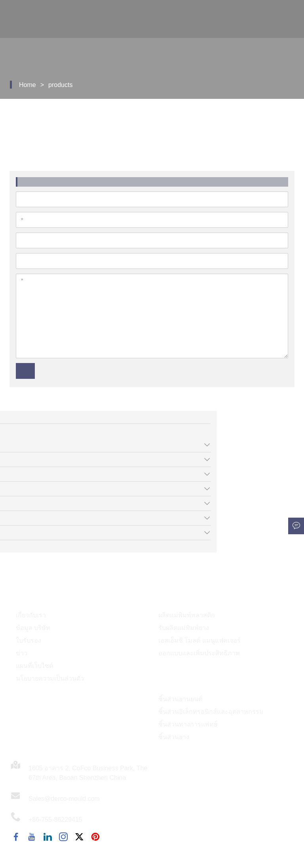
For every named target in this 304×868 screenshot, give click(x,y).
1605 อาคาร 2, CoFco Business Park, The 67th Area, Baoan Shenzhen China (88, 773)
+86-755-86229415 (55, 820)
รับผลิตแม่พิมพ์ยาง (184, 628)
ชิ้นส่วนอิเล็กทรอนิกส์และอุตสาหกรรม (211, 712)
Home (28, 85)
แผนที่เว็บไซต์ (34, 666)
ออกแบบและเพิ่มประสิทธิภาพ (199, 653)
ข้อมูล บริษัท (33, 628)
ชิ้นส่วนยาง (174, 737)
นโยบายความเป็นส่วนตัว (50, 678)
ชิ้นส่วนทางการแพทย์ (188, 724)
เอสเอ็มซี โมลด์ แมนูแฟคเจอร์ (199, 640)
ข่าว (22, 653)
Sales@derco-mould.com (64, 799)
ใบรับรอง (28, 640)
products (60, 85)
